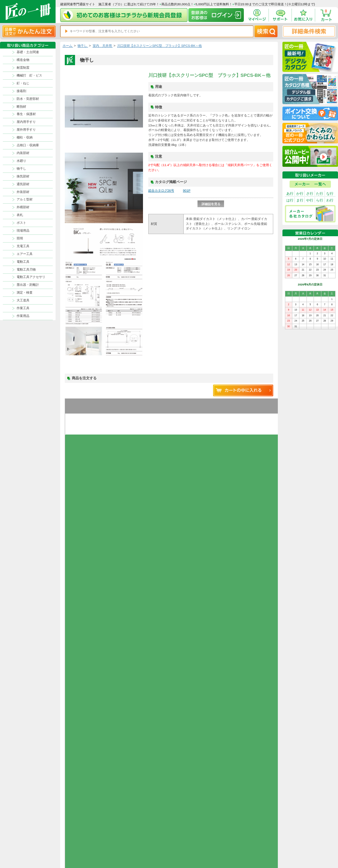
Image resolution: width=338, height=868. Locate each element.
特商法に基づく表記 (251, 840)
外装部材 (23, 192)
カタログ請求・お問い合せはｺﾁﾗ (231, 775)
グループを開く (81, 437)
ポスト (21, 223)
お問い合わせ (212, 846)
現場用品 (23, 231)
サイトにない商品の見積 (254, 846)
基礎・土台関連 (28, 52)
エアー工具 (25, 254)
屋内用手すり (26, 122)
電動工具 (23, 262)
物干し (21, 169)
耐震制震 (23, 68)
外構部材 (23, 207)
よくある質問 (212, 851)
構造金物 (23, 60)
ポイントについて (191, 840)
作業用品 (23, 316)
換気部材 (23, 176)
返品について (188, 835)
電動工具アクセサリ (31, 277)
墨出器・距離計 (28, 285)
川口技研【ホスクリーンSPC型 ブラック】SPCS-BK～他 (159, 46)
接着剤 (21, 91)
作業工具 (23, 308)
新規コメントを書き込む (243, 540)
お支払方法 (211, 835)
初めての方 (187, 846)
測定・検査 (25, 293)
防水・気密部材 (28, 99)
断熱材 (21, 107)
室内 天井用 (103, 46)
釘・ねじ (23, 83)
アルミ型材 (25, 199)
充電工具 (23, 246)
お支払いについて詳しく (94, 796)
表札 (20, 215)
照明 (20, 238)
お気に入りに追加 (80, 427)
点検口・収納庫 (28, 145)
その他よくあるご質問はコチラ (230, 754)
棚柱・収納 (25, 137)
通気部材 (23, 184)
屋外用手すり (26, 130)
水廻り (21, 161)
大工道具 (23, 300)
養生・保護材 (26, 114)
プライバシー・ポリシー (254, 835)
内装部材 (23, 153)
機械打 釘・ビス (29, 75)
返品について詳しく (222, 696)
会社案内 (185, 851)
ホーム (68, 46)
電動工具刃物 (26, 270)
